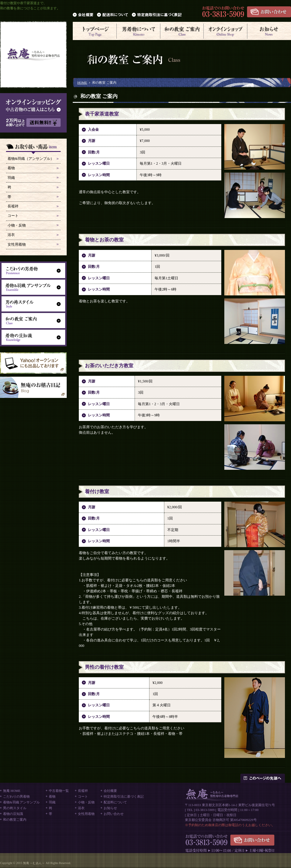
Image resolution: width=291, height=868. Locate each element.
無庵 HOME (12, 791)
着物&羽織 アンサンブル (21, 802)
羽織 (11, 178)
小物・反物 (17, 225)
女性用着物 (17, 244)
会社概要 (110, 791)
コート (13, 216)
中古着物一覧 (59, 791)
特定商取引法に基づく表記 (124, 796)
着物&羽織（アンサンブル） (31, 159)
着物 (11, 168)
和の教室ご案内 (15, 819)
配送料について (115, 802)
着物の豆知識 (13, 814)
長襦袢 (13, 206)
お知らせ (110, 808)
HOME (82, 82)
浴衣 (11, 235)
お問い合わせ (114, 814)
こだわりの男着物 (16, 796)
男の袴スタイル (15, 808)
